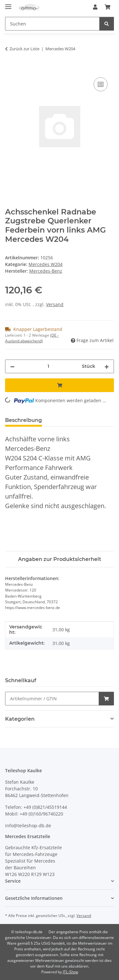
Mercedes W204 (46, 264)
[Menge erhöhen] (107, 366)
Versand (55, 304)
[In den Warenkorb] (10, 69)
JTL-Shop (70, 972)
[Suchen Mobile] (52, 24)
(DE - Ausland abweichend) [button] (32, 338)
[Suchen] (107, 24)
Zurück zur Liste (24, 49)
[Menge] (48, 366)
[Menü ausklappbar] (8, 4)
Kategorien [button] (20, 719)
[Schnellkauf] (52, 699)
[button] (95, 7)
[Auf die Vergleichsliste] (101, 84)
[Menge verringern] (12, 366)
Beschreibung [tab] (23, 420)
